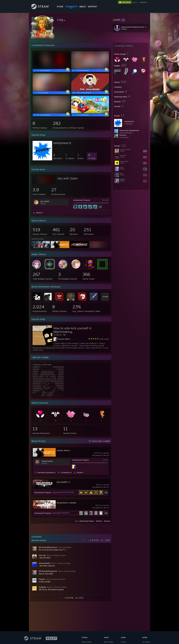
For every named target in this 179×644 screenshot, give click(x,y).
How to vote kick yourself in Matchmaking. (72, 330)
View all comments (39, 540)
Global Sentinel (47, 461)
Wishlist (99, 521)
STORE (60, 7)
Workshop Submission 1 (47, 472)
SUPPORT (92, 7)
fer (64, 335)
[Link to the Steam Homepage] (42, 9)
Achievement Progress (82, 200)
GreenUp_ (123, 135)
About (83, 7)
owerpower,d (129, 121)
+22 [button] (100, 207)
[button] (131, 20)
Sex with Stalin (67, 178)
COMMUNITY (71, 7)
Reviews (107, 521)
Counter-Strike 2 (64, 339)
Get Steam (146, 642)
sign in (135, 2)
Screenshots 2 (66, 472)
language (143, 2)
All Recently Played (87, 521)
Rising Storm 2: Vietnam (66, 503)
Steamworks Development (129, 130)
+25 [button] (106, 492)
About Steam (87, 642)
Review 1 (40, 213)
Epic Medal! (45, 201)
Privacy (124, 642)
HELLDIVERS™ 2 (63, 482)
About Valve (108, 642)
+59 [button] (106, 513)
